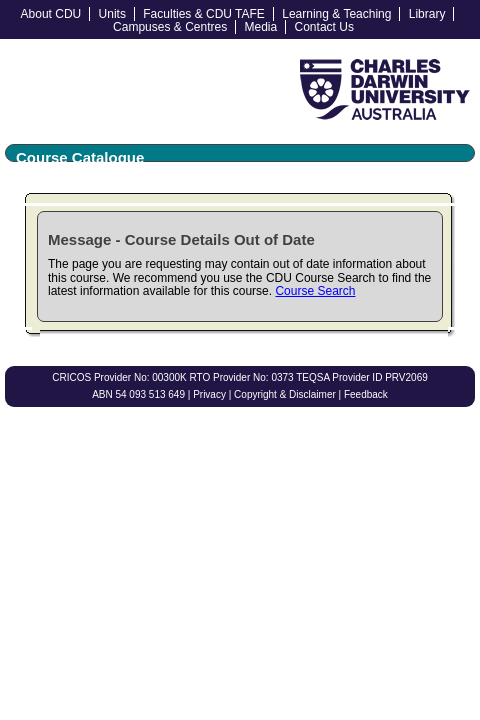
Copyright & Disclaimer (285, 394)
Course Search (315, 291)
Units (112, 14)
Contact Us (324, 27)
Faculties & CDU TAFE (204, 14)
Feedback (366, 394)
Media (261, 27)
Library (427, 14)
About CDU (51, 14)
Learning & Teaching (336, 14)
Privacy (209, 394)
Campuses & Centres (170, 27)
